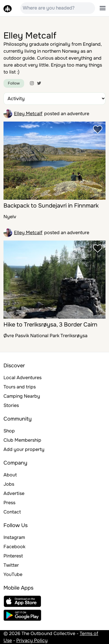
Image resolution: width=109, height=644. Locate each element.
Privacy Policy (32, 640)
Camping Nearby (22, 396)
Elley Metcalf (28, 114)
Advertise (14, 493)
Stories (11, 405)
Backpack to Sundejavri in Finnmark (51, 206)
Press (9, 503)
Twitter (11, 565)
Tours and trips (20, 387)
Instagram (14, 537)
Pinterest (13, 556)
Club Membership (22, 440)
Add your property (24, 449)
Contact (12, 512)
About (10, 475)
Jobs (9, 484)
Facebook (14, 547)
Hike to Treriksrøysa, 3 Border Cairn (50, 325)
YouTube (13, 574)
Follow (14, 83)
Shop (9, 431)
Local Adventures (23, 378)
